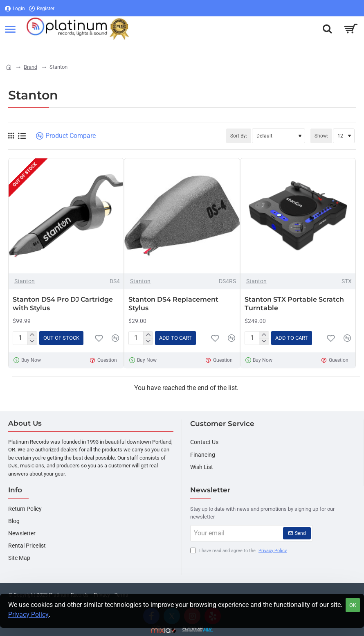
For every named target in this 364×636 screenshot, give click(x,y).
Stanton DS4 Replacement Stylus (173, 304)
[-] (32, 341)
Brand (30, 67)
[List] (22, 136)
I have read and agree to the (239, 551)
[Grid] (11, 136)
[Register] (42, 8)
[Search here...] (327, 29)
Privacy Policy (28, 615)
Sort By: (239, 136)
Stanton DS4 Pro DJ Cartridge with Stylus (63, 304)
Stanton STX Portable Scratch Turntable (294, 304)
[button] (61, 338)
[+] (32, 335)
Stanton (25, 281)
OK (353, 605)
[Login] (15, 8)
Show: (321, 136)
